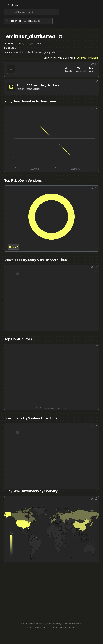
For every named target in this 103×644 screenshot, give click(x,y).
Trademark (28, 627)
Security (46, 627)
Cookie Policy (74, 627)
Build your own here (87, 58)
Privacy (38, 627)
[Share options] (93, 64)
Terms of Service (59, 627)
